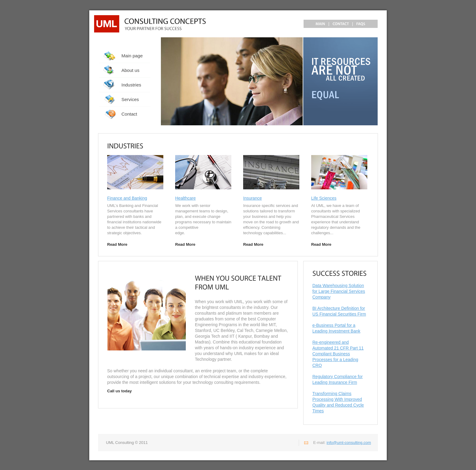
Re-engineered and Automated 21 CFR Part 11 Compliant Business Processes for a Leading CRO (338, 354)
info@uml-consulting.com (349, 443)
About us (130, 70)
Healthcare (185, 198)
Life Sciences (324, 198)
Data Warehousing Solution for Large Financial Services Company (339, 291)
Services (130, 99)
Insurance (252, 198)
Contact (129, 114)
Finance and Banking (127, 198)
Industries (131, 85)
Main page (132, 56)
